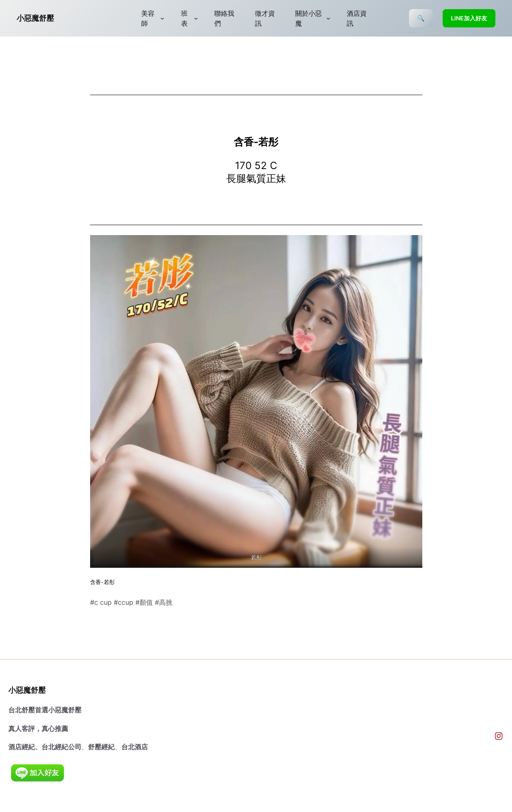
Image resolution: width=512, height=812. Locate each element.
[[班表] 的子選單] (196, 18)
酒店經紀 (22, 747)
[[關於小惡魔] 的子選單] (328, 18)
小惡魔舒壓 (35, 18)
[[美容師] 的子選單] (162, 18)
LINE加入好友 (469, 18)
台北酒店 (135, 747)
